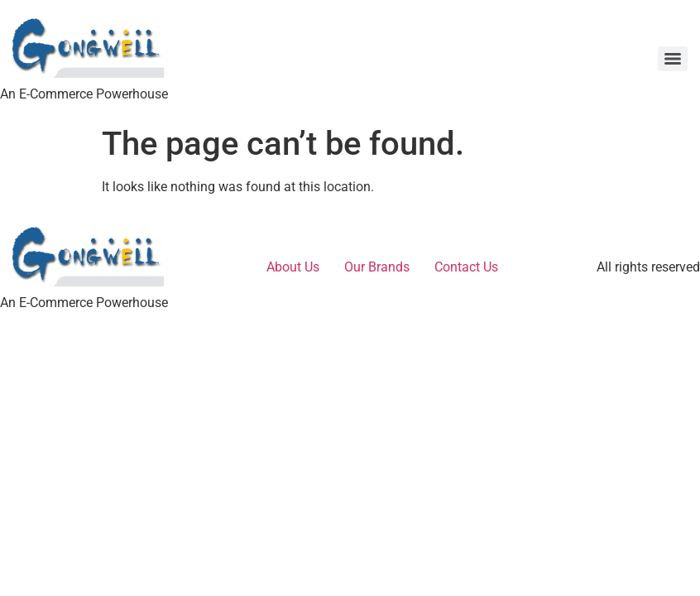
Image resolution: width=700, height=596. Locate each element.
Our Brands (377, 267)
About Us (293, 267)
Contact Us (466, 267)
